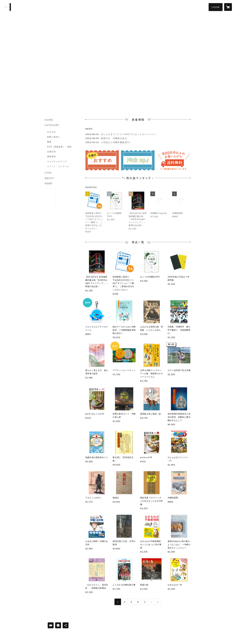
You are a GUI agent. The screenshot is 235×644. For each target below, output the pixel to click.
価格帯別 (51, 156)
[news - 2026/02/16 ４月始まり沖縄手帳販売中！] (138, 142)
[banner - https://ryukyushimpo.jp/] (58, 203)
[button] (216, 7)
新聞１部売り (54, 137)
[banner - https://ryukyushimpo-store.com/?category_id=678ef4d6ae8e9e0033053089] (58, 189)
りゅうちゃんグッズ (57, 161)
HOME (49, 120)
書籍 (49, 142)
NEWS (48, 183)
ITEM (48, 173)
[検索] (7, 7)
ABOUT (49, 178)
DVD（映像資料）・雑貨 (59, 147)
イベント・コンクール (58, 166)
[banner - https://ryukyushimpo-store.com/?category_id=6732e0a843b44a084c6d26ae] (58, 193)
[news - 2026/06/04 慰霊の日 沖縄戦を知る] (138, 138)
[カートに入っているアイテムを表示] (228, 7)
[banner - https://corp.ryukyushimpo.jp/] (58, 207)
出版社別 (51, 152)
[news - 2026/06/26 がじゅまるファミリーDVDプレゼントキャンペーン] (138, 134)
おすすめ (51, 132)
